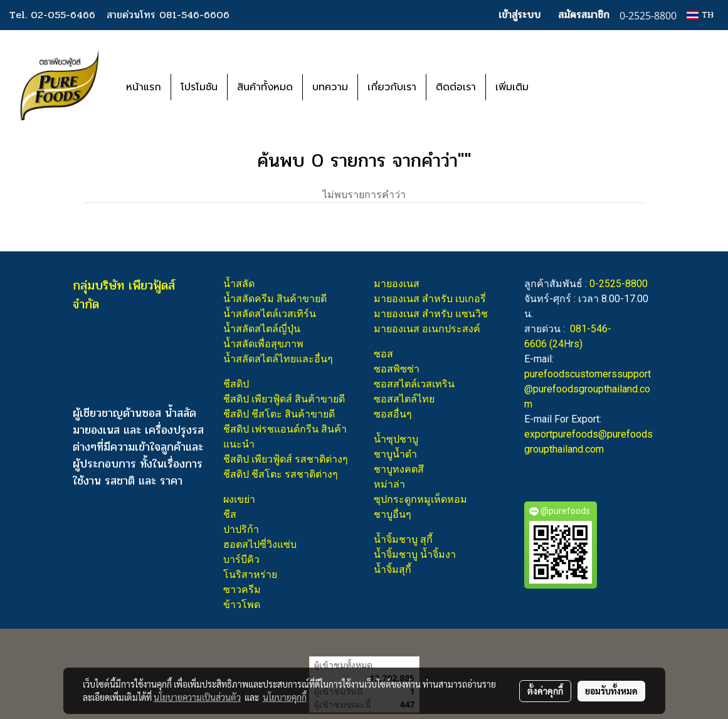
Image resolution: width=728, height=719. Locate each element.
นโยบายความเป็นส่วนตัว (197, 697)
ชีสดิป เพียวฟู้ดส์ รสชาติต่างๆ (286, 459)
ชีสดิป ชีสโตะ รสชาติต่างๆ (281, 474)
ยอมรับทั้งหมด (611, 691)
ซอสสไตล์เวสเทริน (414, 384)
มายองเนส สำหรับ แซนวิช (431, 314)
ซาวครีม (242, 590)
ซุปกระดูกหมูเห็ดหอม (420, 499)
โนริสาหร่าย (250, 575)
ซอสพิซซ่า (397, 369)
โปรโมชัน (199, 87)
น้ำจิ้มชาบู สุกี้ (403, 539)
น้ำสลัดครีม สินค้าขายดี (275, 299)
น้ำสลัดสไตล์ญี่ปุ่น (262, 329)
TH (700, 15)
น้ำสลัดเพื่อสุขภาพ (263, 344)
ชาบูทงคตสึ (399, 469)
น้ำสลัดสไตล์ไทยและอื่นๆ (278, 359)
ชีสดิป (236, 384)
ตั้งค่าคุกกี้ (545, 691)
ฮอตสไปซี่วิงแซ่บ (260, 544)
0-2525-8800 (619, 284)
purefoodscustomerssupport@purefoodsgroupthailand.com (588, 389)
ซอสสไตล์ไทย (404, 399)
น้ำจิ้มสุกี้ (393, 569)
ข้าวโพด (242, 605)
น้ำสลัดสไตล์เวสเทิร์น (270, 314)
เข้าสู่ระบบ (520, 15)
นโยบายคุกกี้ (285, 697)
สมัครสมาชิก (584, 15)
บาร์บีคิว (241, 559)
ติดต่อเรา (456, 87)
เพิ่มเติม (512, 87)
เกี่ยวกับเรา (392, 87)
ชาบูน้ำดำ (395, 454)
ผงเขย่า (239, 499)
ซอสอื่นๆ (393, 414)
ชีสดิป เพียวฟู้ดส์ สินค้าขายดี (284, 399)
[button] (557, 87)
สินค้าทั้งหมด (265, 87)
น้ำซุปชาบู (396, 439)
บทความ (330, 87)
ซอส (383, 354)
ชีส (230, 514)
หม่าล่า (389, 484)
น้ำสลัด (239, 284)
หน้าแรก (144, 87)
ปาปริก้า (241, 529)
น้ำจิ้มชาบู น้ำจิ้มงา (415, 554)
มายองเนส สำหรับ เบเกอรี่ (430, 299)
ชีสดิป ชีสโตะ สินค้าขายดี (279, 414)
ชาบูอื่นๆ (393, 514)
